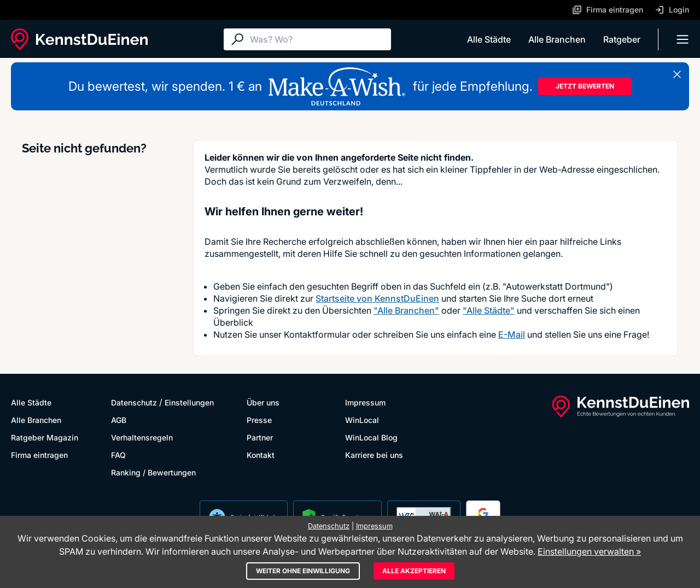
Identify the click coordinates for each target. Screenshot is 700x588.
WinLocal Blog (371, 437)
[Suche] (318, 39)
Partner (260, 437)
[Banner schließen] (677, 74)
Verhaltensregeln (142, 437)
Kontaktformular (317, 334)
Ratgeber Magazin (45, 437)
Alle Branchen (557, 39)
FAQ (118, 455)
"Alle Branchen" (406, 310)
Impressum (365, 402)
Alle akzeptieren (414, 571)
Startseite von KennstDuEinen (377, 298)
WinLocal (362, 420)
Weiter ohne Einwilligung (303, 571)
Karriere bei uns (374, 455)
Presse (259, 420)
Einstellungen (189, 402)
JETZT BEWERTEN (585, 86)
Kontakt (261, 455)
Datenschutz (134, 402)
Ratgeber (622, 39)
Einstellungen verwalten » (589, 551)
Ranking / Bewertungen (153, 472)
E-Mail (512, 334)
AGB (119, 420)
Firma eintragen (39, 455)
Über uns (263, 402)
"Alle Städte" (489, 310)
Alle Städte (489, 39)
